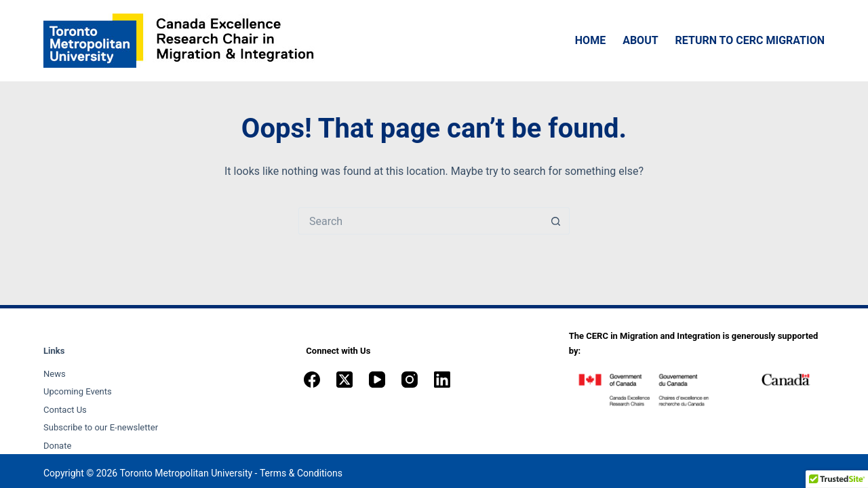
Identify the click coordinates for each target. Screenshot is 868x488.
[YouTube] (377, 380)
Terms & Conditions (301, 473)
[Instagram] (410, 380)
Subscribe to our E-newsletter (101, 427)
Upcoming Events (78, 391)
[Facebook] (312, 380)
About (640, 40)
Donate (57, 446)
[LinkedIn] (442, 380)
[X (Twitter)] (344, 380)
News (55, 374)
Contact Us (65, 410)
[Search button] (556, 221)
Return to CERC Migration (750, 40)
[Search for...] (420, 221)
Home (590, 40)
